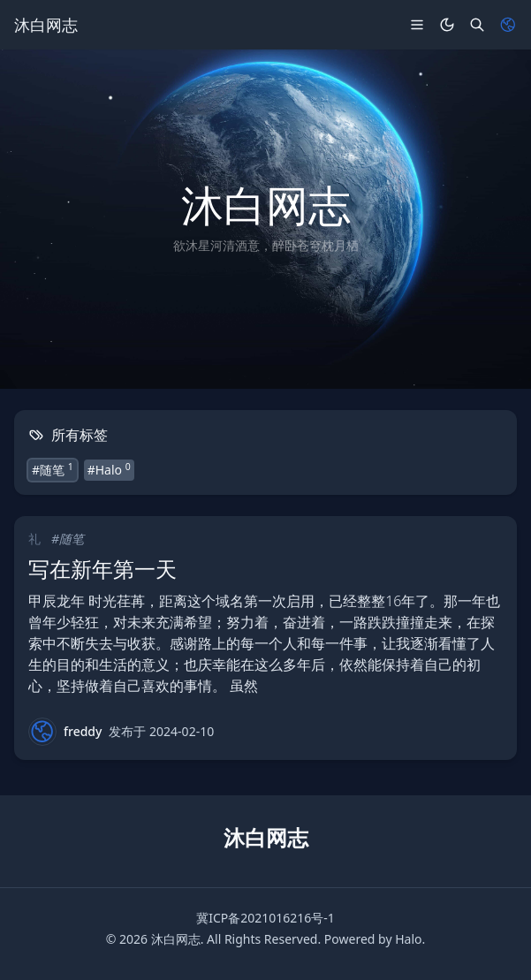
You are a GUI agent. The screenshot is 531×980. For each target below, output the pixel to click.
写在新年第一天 (102, 569)
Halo (408, 939)
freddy (83, 731)
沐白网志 (176, 939)
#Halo (109, 469)
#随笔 (53, 469)
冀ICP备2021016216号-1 (265, 918)
